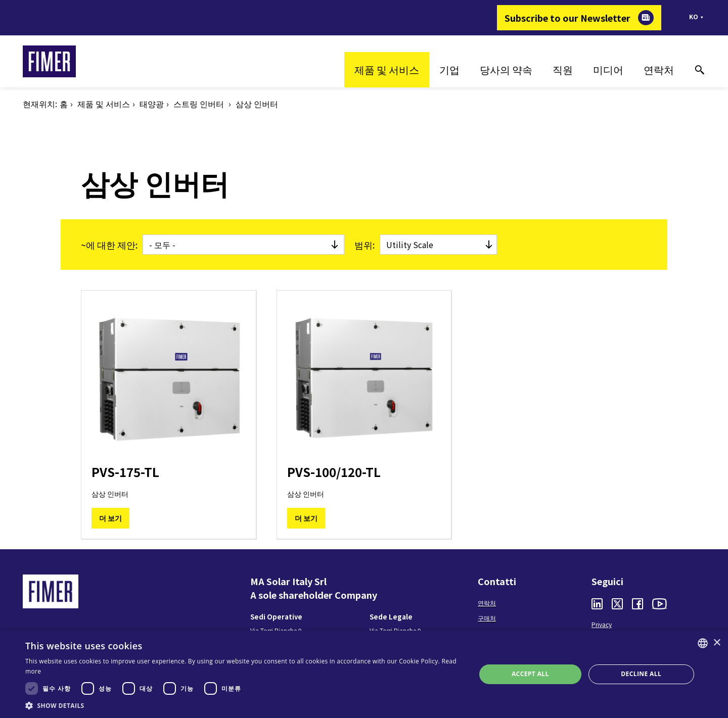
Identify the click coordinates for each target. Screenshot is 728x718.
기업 (449, 69)
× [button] (717, 643)
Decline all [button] (641, 674)
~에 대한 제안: (109, 245)
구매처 (487, 618)
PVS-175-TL (125, 472)
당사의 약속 (506, 69)
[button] (244, 705)
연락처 (659, 69)
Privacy (602, 624)
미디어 (608, 69)
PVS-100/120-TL (334, 472)
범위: (365, 245)
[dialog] (364, 674)
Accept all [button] (530, 674)
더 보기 (110, 518)
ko (694, 16)
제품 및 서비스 (387, 69)
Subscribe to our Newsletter (567, 18)
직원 (563, 69)
